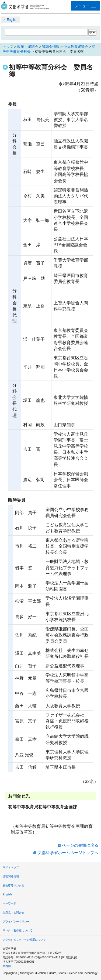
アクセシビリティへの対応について (24, 940)
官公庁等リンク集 (13, 886)
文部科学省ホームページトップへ (68, 853)
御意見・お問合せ (13, 913)
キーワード (9, 903)
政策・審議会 (28, 47)
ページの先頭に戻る (80, 845)
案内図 (7, 966)
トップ (8, 47)
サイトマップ (11, 867)
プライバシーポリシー (16, 921)
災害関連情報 (11, 876)
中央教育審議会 (76, 47)
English (12, 20)
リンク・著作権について (18, 930)
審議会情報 (51, 47)
